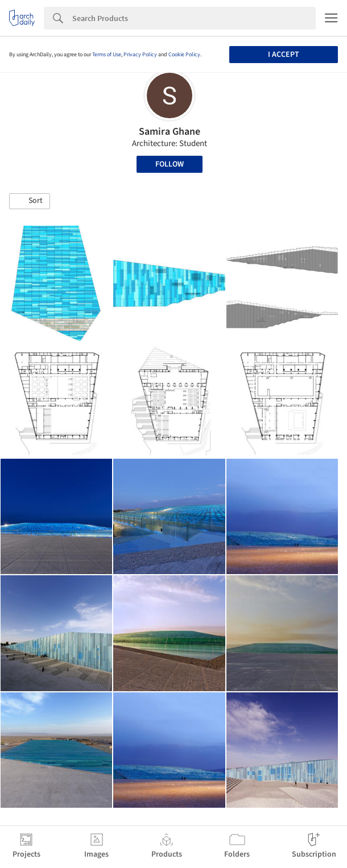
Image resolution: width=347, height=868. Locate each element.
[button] (30, 201)
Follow (170, 164)
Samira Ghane (170, 132)
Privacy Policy (140, 55)
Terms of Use (107, 55)
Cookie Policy (184, 55)
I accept (284, 55)
